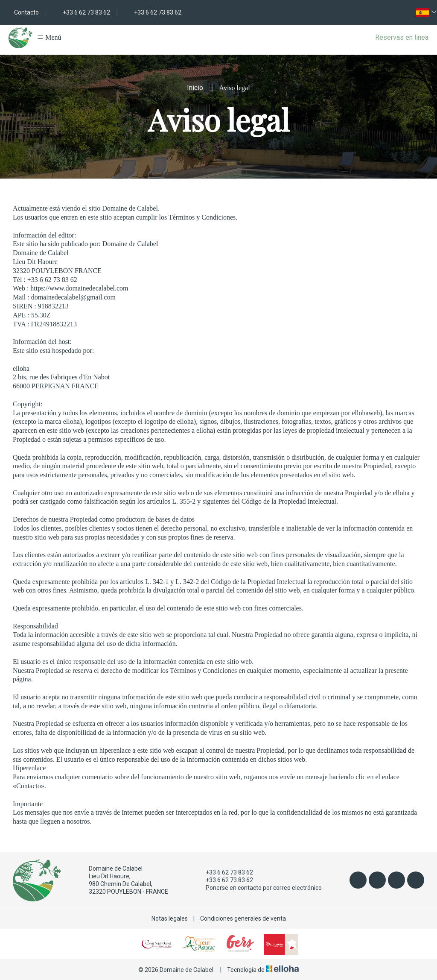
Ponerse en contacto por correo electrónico (259, 888)
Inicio (195, 88)
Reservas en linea (402, 37)
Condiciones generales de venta (243, 918)
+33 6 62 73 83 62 (224, 872)
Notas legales (170, 918)
